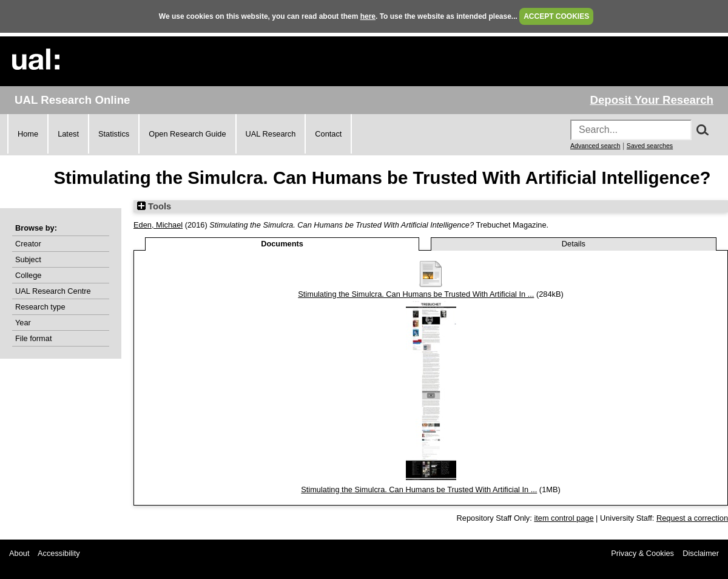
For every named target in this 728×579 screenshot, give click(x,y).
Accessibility (59, 553)
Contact (328, 134)
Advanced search (595, 146)
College (28, 275)
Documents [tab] (282, 244)
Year (23, 323)
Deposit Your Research (652, 100)
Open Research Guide (187, 134)
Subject (28, 259)
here (368, 16)
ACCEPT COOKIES (556, 16)
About (19, 553)
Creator (28, 244)
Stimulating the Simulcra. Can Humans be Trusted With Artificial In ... (416, 294)
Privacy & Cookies (642, 553)
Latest (68, 134)
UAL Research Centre (53, 291)
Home (28, 134)
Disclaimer (701, 553)
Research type (40, 307)
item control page (564, 518)
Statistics (114, 134)
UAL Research (271, 134)
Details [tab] (574, 244)
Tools (154, 206)
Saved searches (650, 146)
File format (33, 338)
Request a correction (692, 518)
